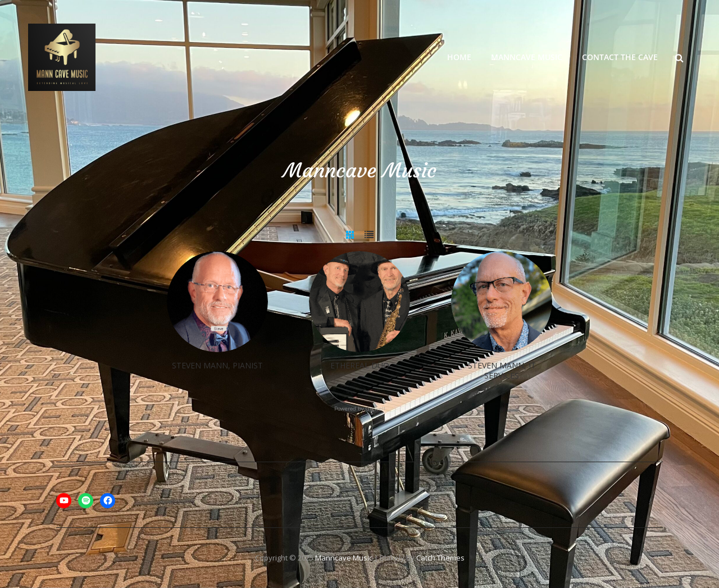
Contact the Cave (620, 57)
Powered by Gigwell (360, 409)
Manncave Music (527, 57)
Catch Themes (440, 558)
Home (459, 57)
